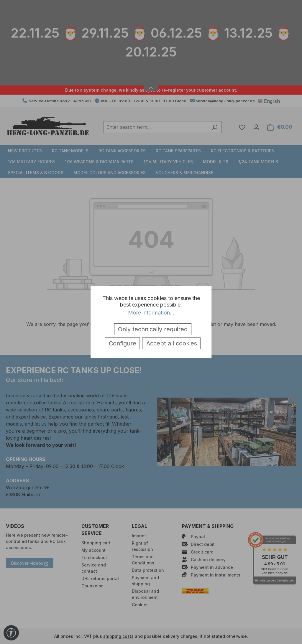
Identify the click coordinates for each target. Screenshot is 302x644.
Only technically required (153, 329)
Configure (123, 343)
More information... (151, 313)
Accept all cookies (172, 343)
